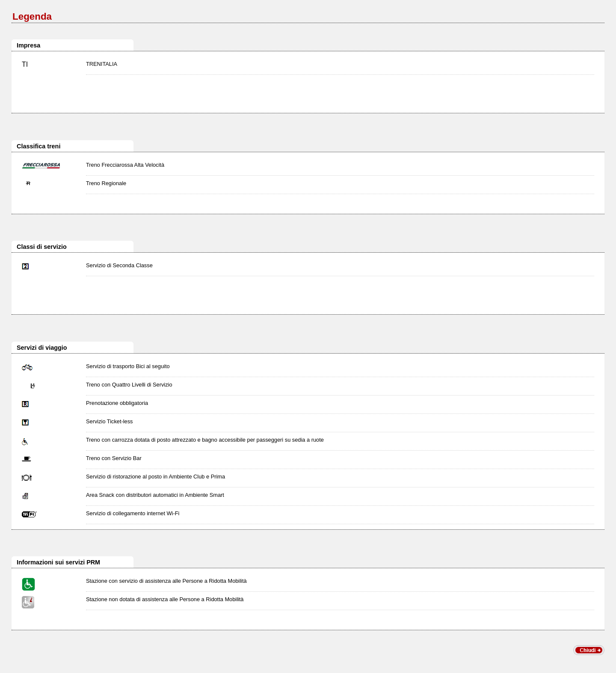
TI (25, 64)
